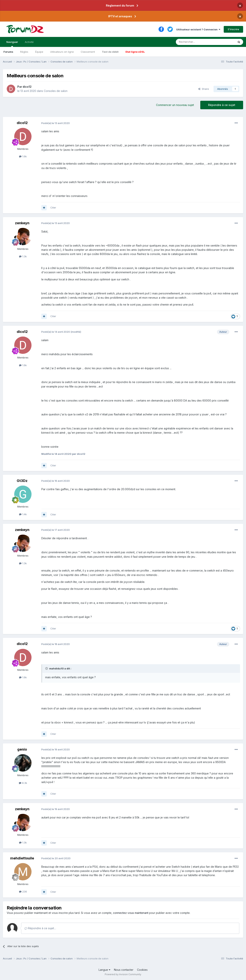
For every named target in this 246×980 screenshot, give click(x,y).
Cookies (142, 970)
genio (22, 749)
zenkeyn (22, 223)
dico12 (27, 87)
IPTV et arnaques (120, 16)
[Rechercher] (197, 42)
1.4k (23, 514)
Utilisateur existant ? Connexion (198, 29)
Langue (104, 970)
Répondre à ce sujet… (40, 928)
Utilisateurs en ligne (62, 52)
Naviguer (12, 44)
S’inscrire (233, 29)
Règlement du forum (120, 5)
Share (204, 89)
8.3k (23, 783)
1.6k (23, 156)
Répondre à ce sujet (222, 105)
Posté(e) (56, 123)
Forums (8, 52)
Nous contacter (124, 970)
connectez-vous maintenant (131, 913)
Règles (24, 52)
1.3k (23, 256)
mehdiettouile (22, 858)
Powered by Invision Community (123, 974)
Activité (29, 42)
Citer (53, 207)
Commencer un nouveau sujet (175, 105)
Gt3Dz (22, 481)
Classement (88, 52)
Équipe (39, 52)
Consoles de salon (56, 91)
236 (23, 892)
